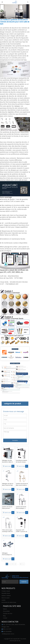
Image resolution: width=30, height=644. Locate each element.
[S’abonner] (24, 582)
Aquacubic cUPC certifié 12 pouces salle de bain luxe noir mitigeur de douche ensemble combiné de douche (22, 531)
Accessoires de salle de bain (9, 602)
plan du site (17, 641)
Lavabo (4, 600)
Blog (4, 616)
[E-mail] (10, 582)
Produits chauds (6, 591)
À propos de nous (8, 613)
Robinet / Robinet (6, 596)
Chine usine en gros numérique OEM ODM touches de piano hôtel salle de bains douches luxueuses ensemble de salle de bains (8, 531)
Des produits (6, 611)
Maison (5, 609)
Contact (5, 618)
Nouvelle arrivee (6, 593)
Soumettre (15, 440)
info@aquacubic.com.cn (8, 634)
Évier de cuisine (6, 598)
